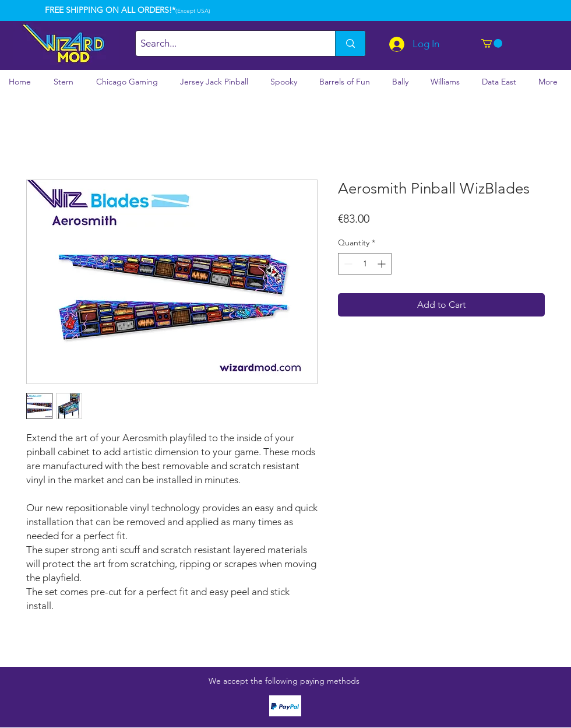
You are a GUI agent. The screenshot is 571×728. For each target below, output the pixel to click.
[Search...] (225, 43)
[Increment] (383, 264)
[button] (492, 43)
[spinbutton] (365, 264)
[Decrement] (347, 264)
